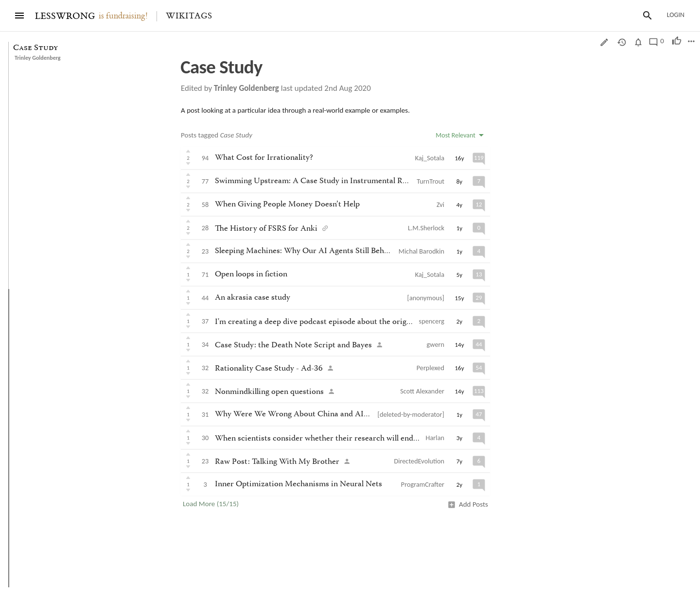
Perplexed (430, 368)
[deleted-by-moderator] (411, 414)
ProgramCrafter (423, 484)
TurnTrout (430, 181)
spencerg (432, 321)
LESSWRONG (65, 16)
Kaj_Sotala (430, 158)
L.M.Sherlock (426, 228)
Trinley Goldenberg (38, 58)
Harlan (435, 438)
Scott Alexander (422, 391)
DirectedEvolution (419, 461)
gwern (436, 344)
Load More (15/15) (211, 504)
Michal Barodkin (421, 251)
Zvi (440, 205)
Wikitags (189, 16)
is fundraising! (123, 16)
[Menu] (19, 16)
